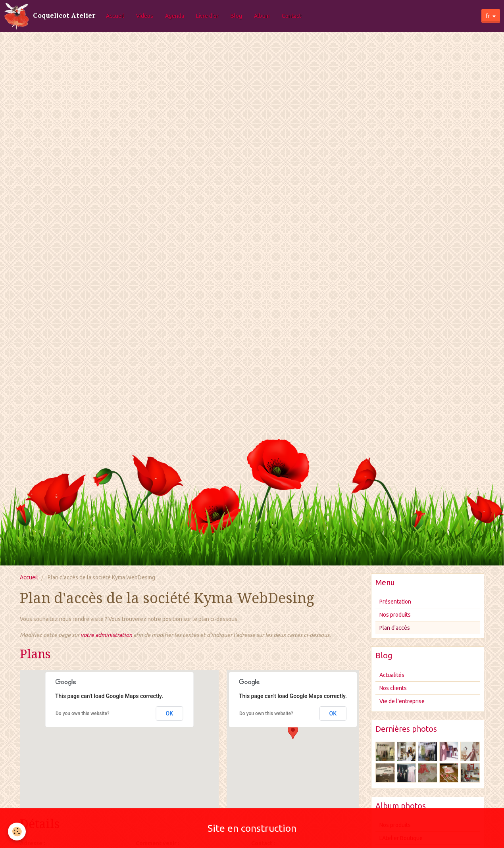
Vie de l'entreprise (402, 701)
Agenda (175, 16)
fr (488, 16)
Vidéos (145, 16)
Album (262, 16)
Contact (291, 16)
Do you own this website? (83, 713)
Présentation (395, 602)
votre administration (106, 635)
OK (170, 713)
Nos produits (395, 615)
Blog (236, 16)
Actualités (392, 675)
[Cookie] (17, 832)
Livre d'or (207, 16)
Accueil (115, 16)
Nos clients (393, 688)
